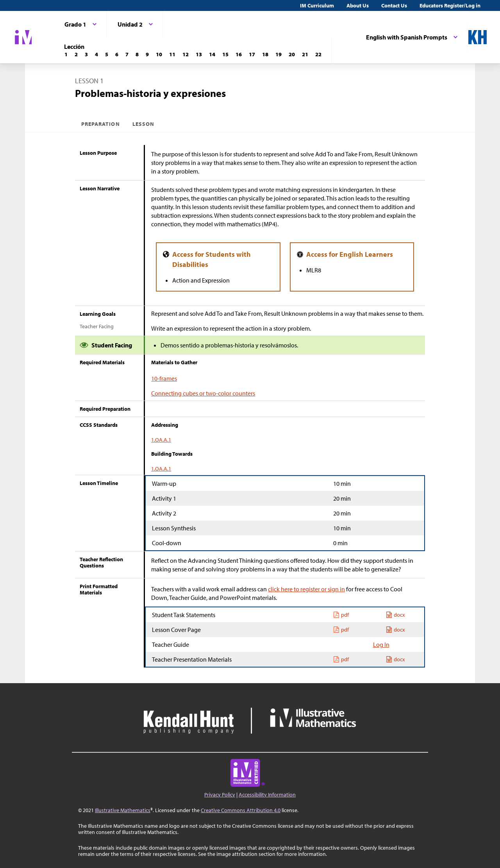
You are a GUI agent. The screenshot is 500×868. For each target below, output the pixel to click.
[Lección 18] (265, 54)
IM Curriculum (317, 5)
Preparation (101, 124)
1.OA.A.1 (161, 440)
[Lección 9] (147, 54)
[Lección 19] (279, 54)
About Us (358, 5)
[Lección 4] (96, 54)
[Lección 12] (186, 54)
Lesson (143, 124)
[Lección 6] (117, 54)
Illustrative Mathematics (123, 810)
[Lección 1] (66, 54)
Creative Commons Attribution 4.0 (241, 810)
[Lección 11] (172, 54)
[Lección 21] (305, 54)
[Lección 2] (76, 54)
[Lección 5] (107, 54)
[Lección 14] (212, 54)
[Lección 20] (292, 54)
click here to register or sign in (306, 589)
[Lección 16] (239, 54)
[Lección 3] (86, 54)
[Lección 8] (137, 54)
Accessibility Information (267, 795)
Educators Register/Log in (450, 5)
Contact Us (394, 5)
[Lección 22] (318, 54)
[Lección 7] (127, 54)
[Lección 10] (159, 54)
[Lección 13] (199, 54)
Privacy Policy (220, 795)
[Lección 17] (252, 54)
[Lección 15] (225, 54)
